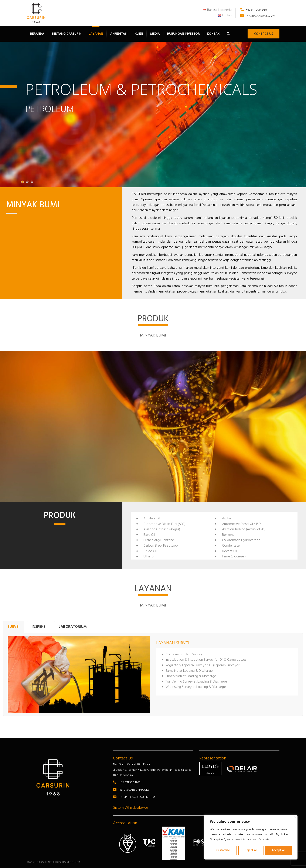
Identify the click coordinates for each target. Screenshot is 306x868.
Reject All (251, 850)
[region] (251, 837)
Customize (223, 850)
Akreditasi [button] (119, 34)
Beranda (37, 34)
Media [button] (155, 34)
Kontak (213, 34)
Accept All (278, 850)
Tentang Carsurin (66, 34)
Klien (139, 34)
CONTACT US (264, 34)
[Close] (295, 817)
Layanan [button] (96, 34)
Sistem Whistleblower (131, 808)
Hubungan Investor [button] (183, 34)
